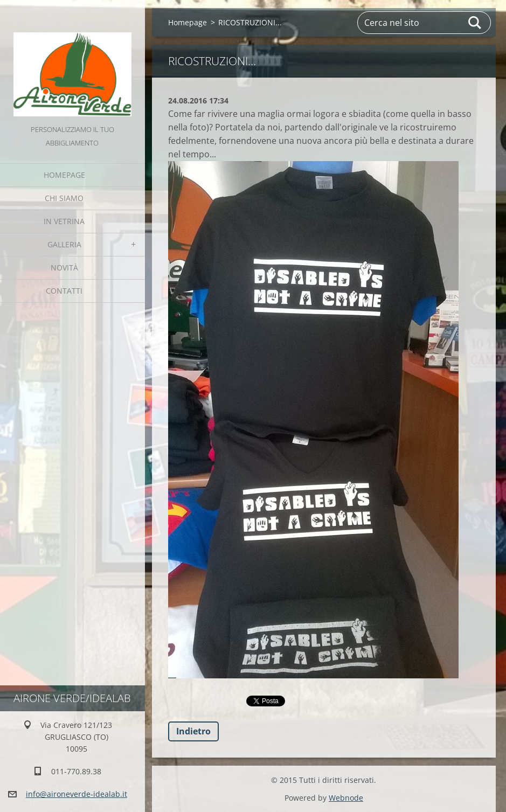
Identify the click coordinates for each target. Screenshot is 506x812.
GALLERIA (64, 244)
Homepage (64, 175)
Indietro (193, 731)
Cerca (475, 23)
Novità (64, 268)
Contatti (64, 291)
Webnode (346, 798)
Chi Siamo (64, 198)
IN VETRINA (64, 221)
